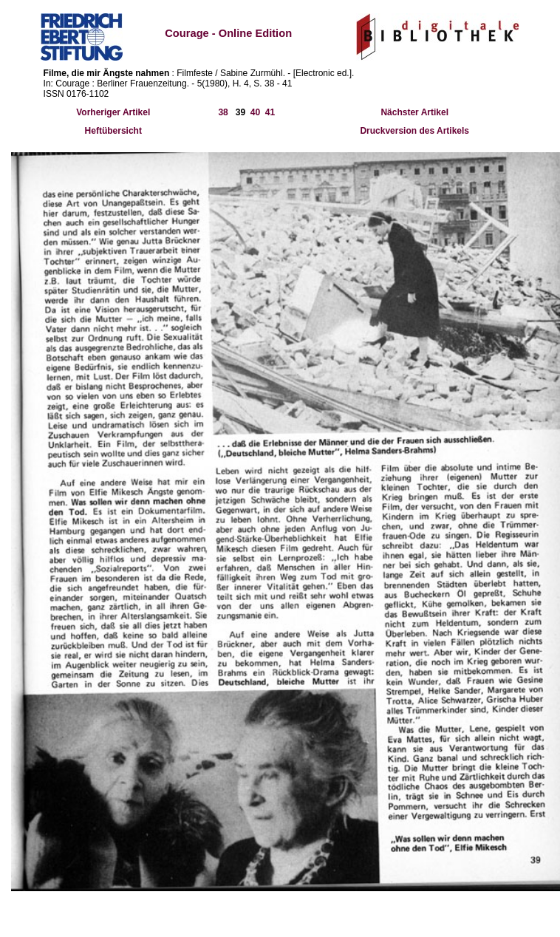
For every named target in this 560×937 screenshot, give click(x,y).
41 (270, 112)
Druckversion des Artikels (414, 131)
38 (223, 112)
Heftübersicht (113, 131)
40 (255, 112)
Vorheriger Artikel (113, 112)
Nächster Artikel (414, 112)
